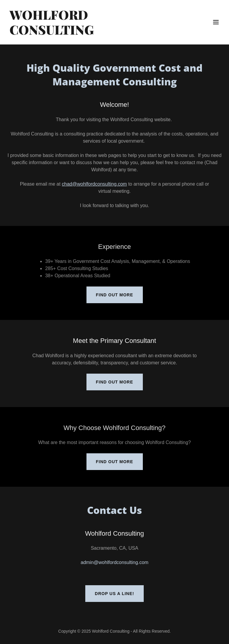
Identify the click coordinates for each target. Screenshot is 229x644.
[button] (216, 22)
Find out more (115, 295)
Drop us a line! (114, 594)
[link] (82, 33)
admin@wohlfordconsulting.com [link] (114, 562)
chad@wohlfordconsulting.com (94, 184)
